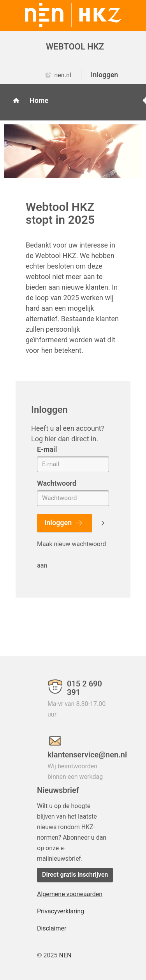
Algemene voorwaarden (70, 894)
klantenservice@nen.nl (78, 754)
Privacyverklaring (61, 911)
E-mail (47, 449)
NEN (65, 955)
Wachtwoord (57, 483)
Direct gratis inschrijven (75, 875)
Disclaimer (52, 928)
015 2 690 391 (84, 688)
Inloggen (104, 75)
